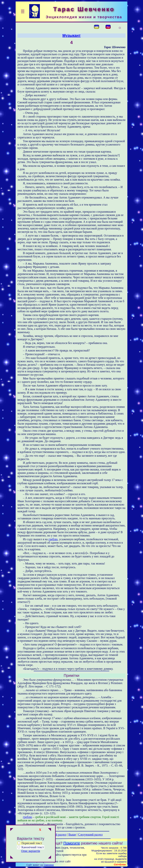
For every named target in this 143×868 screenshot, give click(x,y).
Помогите (72, 843)
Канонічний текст (33, 847)
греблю (53, 539)
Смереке (49, 865)
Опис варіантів (31, 851)
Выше (72, 835)
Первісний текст (30, 843)
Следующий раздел (90, 835)
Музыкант (71, 35)
